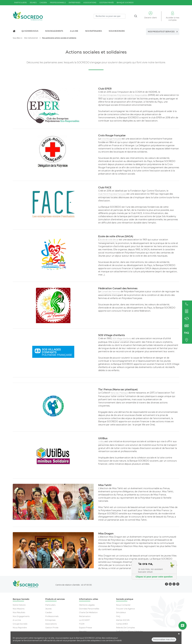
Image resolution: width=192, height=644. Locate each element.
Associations (51, 624)
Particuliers (50, 605)
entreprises (75, 3)
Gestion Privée (52, 628)
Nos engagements (54, 31)
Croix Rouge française (111, 139)
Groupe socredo (20, 624)
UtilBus (102, 442)
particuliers (20, 3)
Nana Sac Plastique (119, 393)
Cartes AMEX (122, 624)
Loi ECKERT (84, 620)
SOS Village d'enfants (122, 338)
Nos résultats (19, 612)
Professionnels (52, 616)
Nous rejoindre (117, 31)
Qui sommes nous (30, 31)
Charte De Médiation (88, 612)
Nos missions (19, 609)
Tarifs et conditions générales (130, 631)
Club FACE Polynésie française (112, 194)
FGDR (82, 624)
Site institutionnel (31, 38)
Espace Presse (85, 628)
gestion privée (106, 3)
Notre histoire (19, 605)
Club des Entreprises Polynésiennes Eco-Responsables (123, 95)
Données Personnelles (89, 609)
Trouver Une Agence (125, 609)
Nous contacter (123, 605)
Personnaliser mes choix (164, 640)
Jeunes (48, 609)
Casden (49, 612)
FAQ (118, 616)
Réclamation (85, 616)
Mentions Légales (87, 605)
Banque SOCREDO (125, 3)
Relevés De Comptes (125, 628)
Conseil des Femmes (111, 292)
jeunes (33, 3)
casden (43, 3)
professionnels (58, 3)
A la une (74, 31)
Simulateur (121, 612)
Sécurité (83, 631)
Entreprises (50, 620)
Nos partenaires (94, 31)
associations (90, 3)
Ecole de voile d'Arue (109, 240)
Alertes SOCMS (123, 620)
